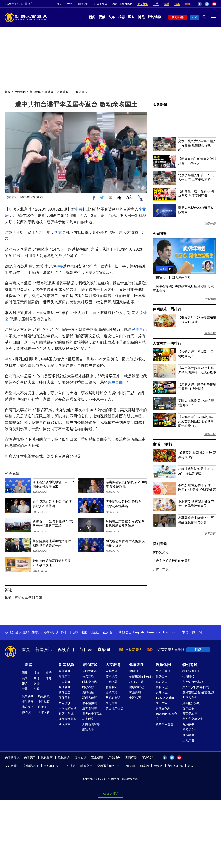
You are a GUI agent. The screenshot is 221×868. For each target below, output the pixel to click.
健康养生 (137, 665)
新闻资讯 (44, 649)
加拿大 (37, 632)
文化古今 (112, 703)
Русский (169, 632)
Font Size (129, 197)
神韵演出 (28, 712)
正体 (97, 4)
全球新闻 (65, 671)
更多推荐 (210, 299)
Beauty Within (165, 698)
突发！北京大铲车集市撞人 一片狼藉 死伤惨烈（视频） (197, 145)
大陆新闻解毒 (91, 724)
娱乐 (49, 673)
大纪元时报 (51, 766)
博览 (141, 17)
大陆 (25, 689)
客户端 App (149, 757)
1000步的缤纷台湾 (166, 716)
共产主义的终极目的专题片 (172, 561)
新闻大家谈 (90, 671)
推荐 (122, 17)
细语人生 (88, 729)
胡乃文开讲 (136, 682)
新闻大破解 (90, 698)
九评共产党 (161, 570)
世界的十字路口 (93, 714)
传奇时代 (188, 676)
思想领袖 (88, 692)
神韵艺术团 (31, 766)
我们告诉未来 (191, 671)
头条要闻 (28, 696)
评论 (25, 683)
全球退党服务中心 (109, 766)
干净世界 (70, 766)
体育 (49, 678)
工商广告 (188, 740)
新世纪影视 (175, 766)
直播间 (104, 649)
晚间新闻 (65, 687)
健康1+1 (135, 671)
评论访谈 (154, 17)
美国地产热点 (115, 708)
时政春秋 (88, 687)
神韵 (59, 4)
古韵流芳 (112, 682)
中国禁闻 (65, 682)
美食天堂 (162, 687)
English (138, 632)
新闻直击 (65, 692)
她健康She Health (141, 676)
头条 (112, 17)
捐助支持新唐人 (130, 650)
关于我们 (30, 757)
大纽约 (24, 632)
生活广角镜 (163, 671)
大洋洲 (61, 632)
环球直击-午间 (69, 92)
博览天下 (28, 707)
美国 (25, 678)
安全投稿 (97, 757)
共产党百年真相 (193, 682)
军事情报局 (90, 703)
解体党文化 (161, 552)
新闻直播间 (178, 17)
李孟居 (60, 232)
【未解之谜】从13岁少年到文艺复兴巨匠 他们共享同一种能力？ (196, 421)
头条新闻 (160, 105)
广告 (156, 4)
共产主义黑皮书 (193, 719)
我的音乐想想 (165, 724)
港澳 (37, 673)
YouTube (214, 4)
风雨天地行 (190, 714)
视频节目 (20, 92)
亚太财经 (65, 724)
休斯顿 (73, 632)
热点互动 (88, 676)
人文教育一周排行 (167, 343)
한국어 (197, 632)
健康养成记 (136, 687)
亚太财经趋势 (68, 719)
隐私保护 (64, 757)
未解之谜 (112, 671)
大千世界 (162, 703)
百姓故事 (188, 724)
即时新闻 (28, 701)
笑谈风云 (112, 676)
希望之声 (86, 766)
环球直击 (50, 92)
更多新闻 (210, 333)
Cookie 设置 (110, 794)
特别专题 (160, 544)
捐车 (177, 4)
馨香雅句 (112, 687)
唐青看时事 (90, 708)
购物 (188, 4)
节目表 (86, 649)
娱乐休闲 (163, 665)
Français (153, 632)
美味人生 (162, 692)
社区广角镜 (66, 714)
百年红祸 (188, 708)
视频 (102, 17)
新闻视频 (66, 665)
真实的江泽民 (191, 703)
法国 (84, 632)
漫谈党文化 (190, 729)
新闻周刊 (65, 698)
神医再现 (135, 692)
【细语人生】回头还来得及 (172, 278)
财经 (37, 683)
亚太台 (108, 632)
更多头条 (210, 223)
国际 (25, 673)
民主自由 (139, 330)
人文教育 (113, 665)
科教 (37, 689)
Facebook (200, 4)
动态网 (144, 766)
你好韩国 (162, 682)
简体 (105, 4)
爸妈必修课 (113, 698)
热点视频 (44, 696)
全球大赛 (44, 712)
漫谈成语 (112, 692)
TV (195, 17)
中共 (79, 209)
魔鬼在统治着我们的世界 (199, 692)
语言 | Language (122, 4)
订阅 (198, 650)
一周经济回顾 (68, 708)
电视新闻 (35, 92)
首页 (8, 92)
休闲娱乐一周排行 (167, 309)
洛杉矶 (49, 632)
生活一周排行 (163, 444)
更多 (191, 766)
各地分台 (83, 4)
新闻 (92, 17)
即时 (131, 17)
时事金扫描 (90, 682)
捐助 (167, 4)
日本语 (184, 632)
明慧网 (130, 766)
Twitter (207, 4)
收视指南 (47, 757)
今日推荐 (160, 234)
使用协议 (80, 757)
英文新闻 (143, 4)
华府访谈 (65, 703)
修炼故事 (188, 735)
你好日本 (162, 676)
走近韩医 (135, 698)
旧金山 (94, 632)
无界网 (158, 766)
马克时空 (88, 719)
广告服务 (114, 757)
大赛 (70, 4)
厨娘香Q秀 (163, 708)
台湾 (37, 678)
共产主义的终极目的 (196, 687)
